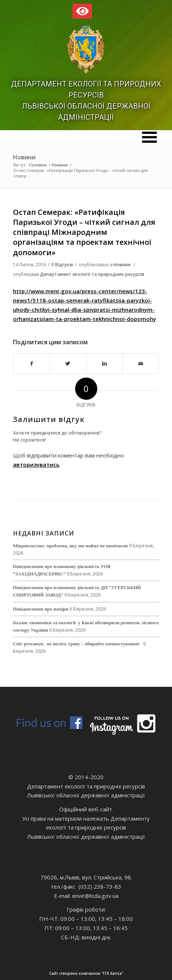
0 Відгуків (62, 265)
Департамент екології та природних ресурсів (92, 274)
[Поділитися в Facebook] (31, 364)
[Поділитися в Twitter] (68, 364)
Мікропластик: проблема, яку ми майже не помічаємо (70, 546)
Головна (38, 165)
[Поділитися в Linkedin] (104, 364)
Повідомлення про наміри (41, 609)
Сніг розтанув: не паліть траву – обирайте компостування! (77, 644)
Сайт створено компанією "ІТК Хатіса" (104, 974)
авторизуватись (36, 464)
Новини (24, 157)
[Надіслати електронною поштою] (141, 364)
